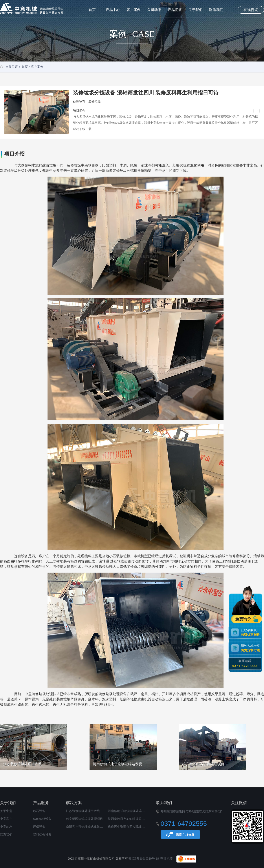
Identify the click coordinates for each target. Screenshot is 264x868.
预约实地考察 (251, 648)
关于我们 (196, 10)
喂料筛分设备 (42, 835)
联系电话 (245, 663)
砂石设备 (39, 811)
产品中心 (113, 10)
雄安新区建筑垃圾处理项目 (84, 819)
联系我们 (216, 10)
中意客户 (6, 819)
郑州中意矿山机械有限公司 (32, 9)
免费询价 (244, 619)
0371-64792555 (245, 666)
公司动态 (154, 10)
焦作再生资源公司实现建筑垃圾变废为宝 (136, 827)
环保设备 (39, 827)
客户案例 (134, 10)
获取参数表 (251, 632)
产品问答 (175, 10)
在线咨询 (251, 10)
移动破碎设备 (42, 819)
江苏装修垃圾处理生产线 (83, 811)
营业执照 (167, 859)
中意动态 (6, 827)
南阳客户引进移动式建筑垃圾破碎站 (91, 827)
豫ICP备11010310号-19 (144, 859)
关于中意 (6, 811)
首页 (92, 10)
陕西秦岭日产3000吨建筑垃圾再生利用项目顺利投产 (143, 819)
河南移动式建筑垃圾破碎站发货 (129, 811)
